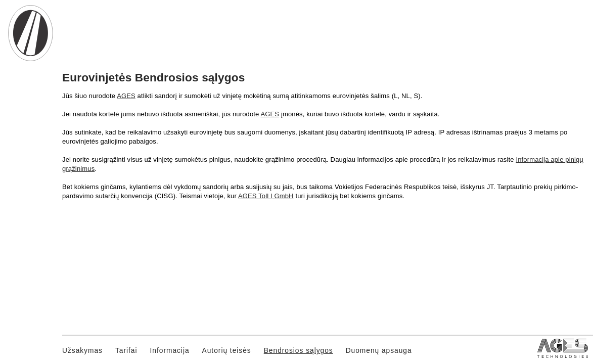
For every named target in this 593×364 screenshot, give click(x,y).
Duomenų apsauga (379, 351)
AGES (126, 96)
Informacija (170, 351)
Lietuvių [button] (532, 52)
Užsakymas (82, 351)
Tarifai (126, 351)
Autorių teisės (227, 351)
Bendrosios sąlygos (299, 351)
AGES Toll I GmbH (266, 196)
